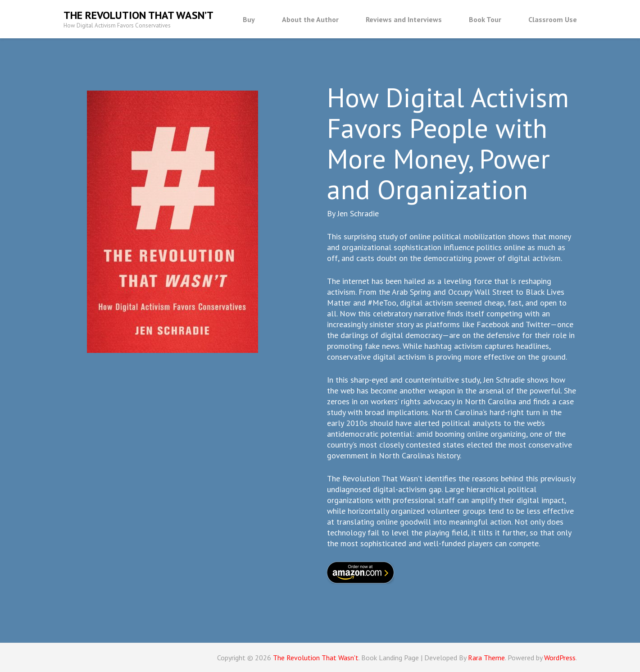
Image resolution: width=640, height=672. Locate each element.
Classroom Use (553, 19)
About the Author (310, 19)
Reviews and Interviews (404, 19)
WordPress (560, 658)
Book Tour (485, 19)
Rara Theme (486, 658)
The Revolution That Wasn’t (138, 15)
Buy (249, 19)
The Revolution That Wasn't (316, 658)
